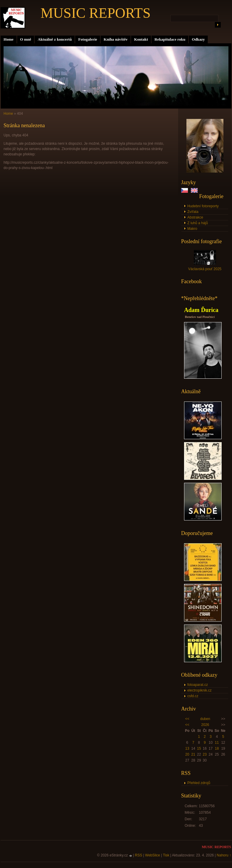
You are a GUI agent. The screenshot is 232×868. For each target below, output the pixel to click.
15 (199, 748)
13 (187, 748)
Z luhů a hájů (198, 223)
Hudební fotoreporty (203, 206)
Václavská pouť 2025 (205, 269)
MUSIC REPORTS (96, 13)
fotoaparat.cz (198, 685)
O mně (26, 39)
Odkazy (198, 39)
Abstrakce (195, 217)
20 (187, 754)
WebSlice (152, 855)
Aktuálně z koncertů (55, 39)
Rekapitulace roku (170, 39)
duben (205, 719)
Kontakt (141, 39)
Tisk (166, 855)
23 (205, 754)
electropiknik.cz (199, 690)
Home (9, 39)
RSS (139, 855)
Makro (192, 229)
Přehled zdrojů (199, 783)
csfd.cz (193, 696)
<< (187, 719)
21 (193, 754)
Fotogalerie (88, 39)
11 (217, 743)
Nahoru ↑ (224, 855)
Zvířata (193, 212)
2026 (205, 725)
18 (217, 748)
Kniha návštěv (116, 39)
